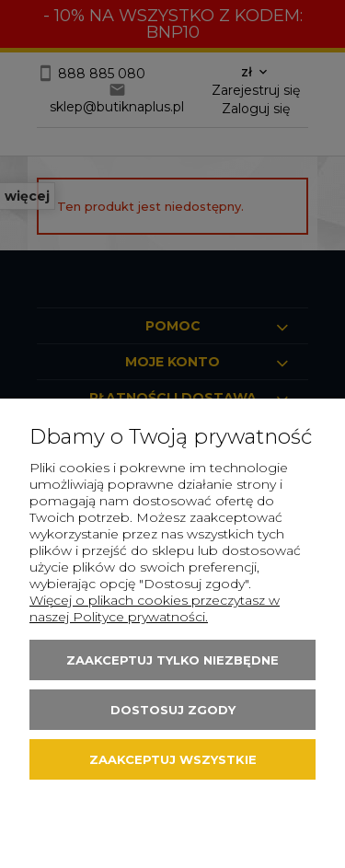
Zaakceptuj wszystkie (173, 759)
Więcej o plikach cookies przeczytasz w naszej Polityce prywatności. (155, 608)
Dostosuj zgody (173, 710)
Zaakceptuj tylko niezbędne (172, 660)
